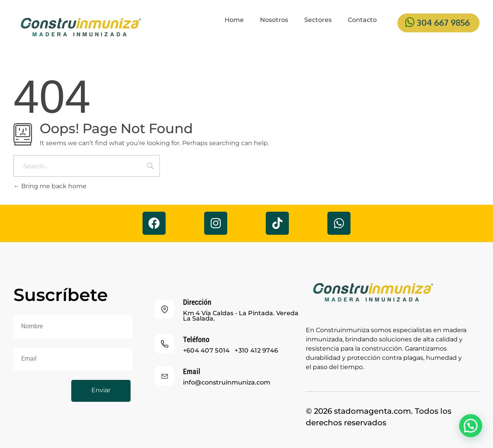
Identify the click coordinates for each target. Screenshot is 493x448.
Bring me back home (50, 186)
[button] (471, 426)
